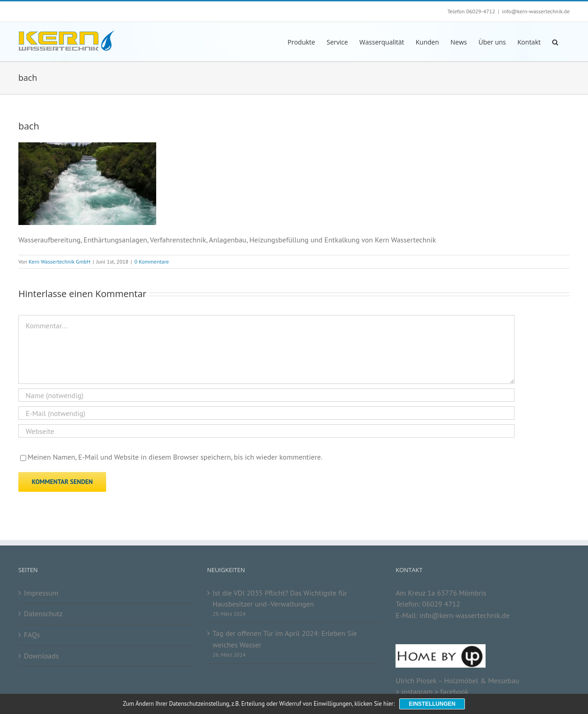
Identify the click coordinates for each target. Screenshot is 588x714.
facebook (454, 692)
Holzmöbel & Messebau (482, 680)
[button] (555, 42)
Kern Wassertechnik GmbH (59, 261)
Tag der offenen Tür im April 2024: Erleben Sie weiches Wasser (285, 639)
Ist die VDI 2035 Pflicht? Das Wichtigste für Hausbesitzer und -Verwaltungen (280, 599)
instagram (417, 692)
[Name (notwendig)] (266, 395)
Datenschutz (43, 613)
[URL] (266, 431)
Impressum (41, 593)
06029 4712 (441, 604)
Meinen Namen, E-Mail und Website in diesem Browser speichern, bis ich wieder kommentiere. (175, 457)
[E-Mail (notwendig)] (266, 413)
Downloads (41, 656)
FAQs (32, 635)
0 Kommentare (151, 261)
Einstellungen (432, 704)
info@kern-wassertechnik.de (536, 11)
